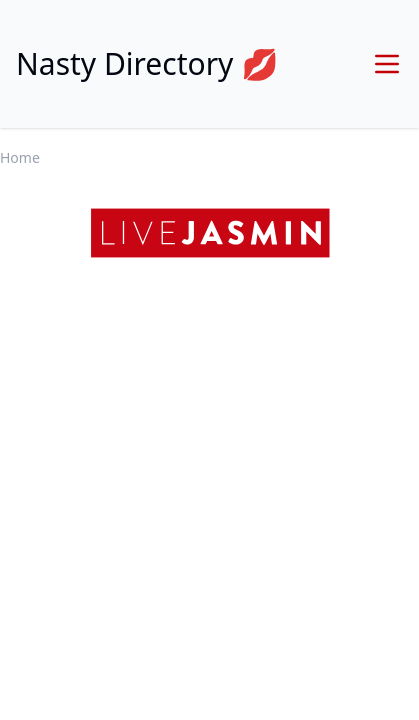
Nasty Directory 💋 (147, 64)
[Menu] (387, 64)
